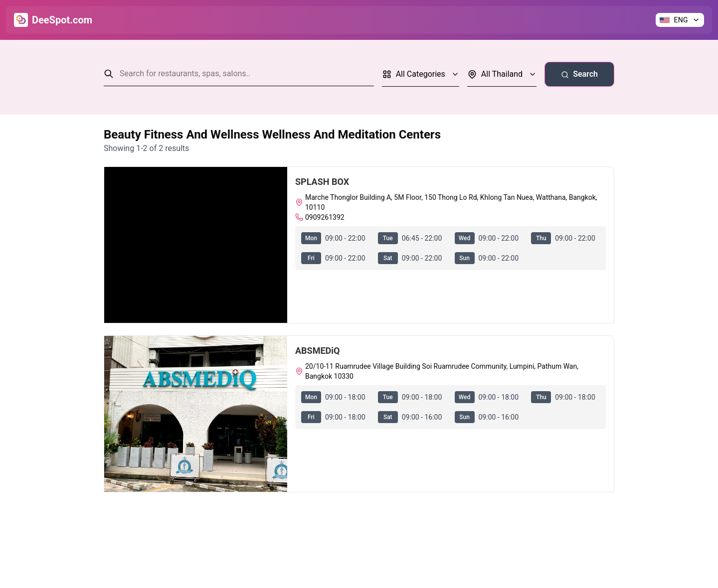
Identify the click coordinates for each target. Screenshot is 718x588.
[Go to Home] (53, 20)
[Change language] (680, 20)
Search (579, 74)
